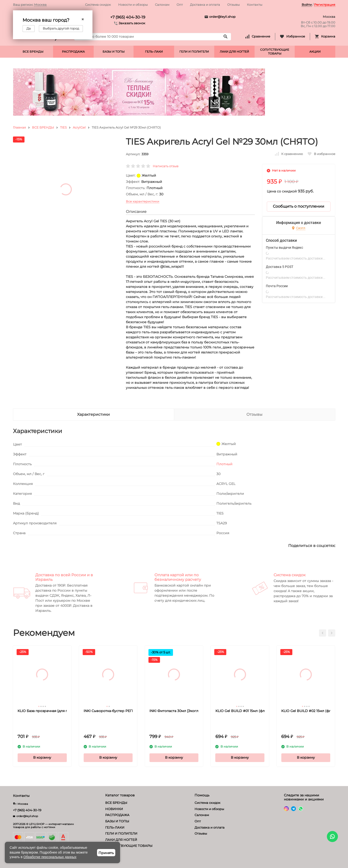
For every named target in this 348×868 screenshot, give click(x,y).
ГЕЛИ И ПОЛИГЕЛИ (194, 52)
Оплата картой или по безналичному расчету (178, 577)
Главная (19, 127)
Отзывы (233, 5)
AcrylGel (79, 127)
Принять (106, 853)
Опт (180, 5)
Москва (40, 5)
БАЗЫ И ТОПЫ (114, 52)
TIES (63, 127)
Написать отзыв (166, 166)
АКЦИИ (315, 52)
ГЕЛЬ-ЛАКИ (154, 52)
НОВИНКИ (114, 809)
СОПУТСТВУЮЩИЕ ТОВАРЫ (275, 52)
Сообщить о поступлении (299, 206)
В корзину (42, 757)
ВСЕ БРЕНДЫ (33, 52)
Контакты (255, 5)
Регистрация (325, 5)
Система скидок (98, 5)
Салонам (162, 5)
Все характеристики (143, 201)
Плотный (224, 464)
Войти (307, 5)
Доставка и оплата (205, 5)
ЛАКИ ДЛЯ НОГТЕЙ (234, 52)
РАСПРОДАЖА (73, 52)
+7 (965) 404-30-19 (128, 17)
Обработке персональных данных (50, 857)
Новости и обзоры (133, 5)
